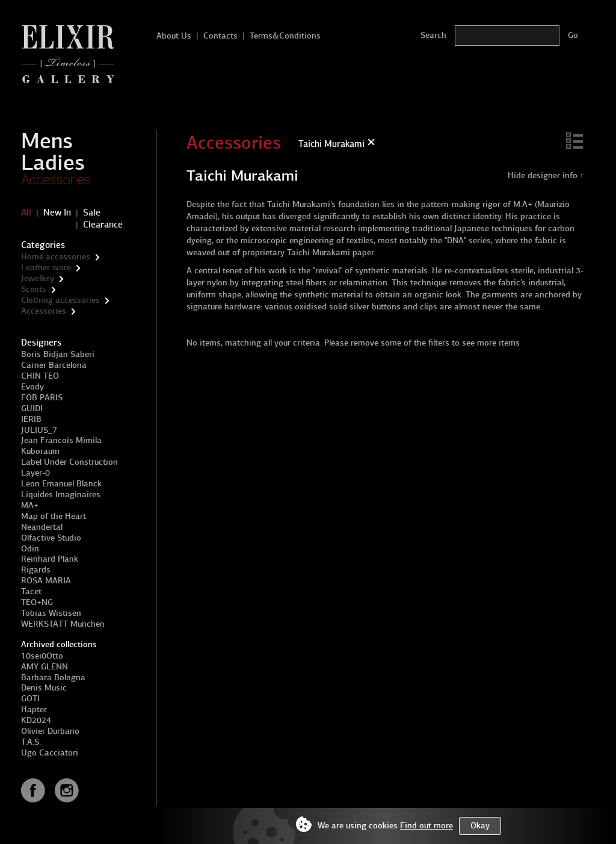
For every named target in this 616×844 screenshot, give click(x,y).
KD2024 (36, 720)
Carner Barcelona (54, 365)
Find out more (427, 826)
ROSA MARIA (46, 581)
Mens (47, 141)
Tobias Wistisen (51, 613)
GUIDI (32, 408)
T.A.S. (31, 742)
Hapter (34, 709)
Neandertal (42, 527)
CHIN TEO (40, 376)
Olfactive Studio (51, 538)
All (26, 213)
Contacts (220, 36)
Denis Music (44, 688)
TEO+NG (37, 602)
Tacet (31, 591)
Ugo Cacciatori (50, 753)
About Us (174, 36)
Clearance (103, 225)
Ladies (53, 163)
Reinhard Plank (50, 559)
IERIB (31, 419)
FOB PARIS (42, 398)
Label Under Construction (69, 462)
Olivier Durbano (50, 731)
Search (433, 35)
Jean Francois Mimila (61, 440)
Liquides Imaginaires (61, 495)
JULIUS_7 (39, 430)
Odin (30, 549)
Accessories (56, 180)
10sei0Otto (42, 656)
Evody (32, 387)
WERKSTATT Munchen (63, 624)
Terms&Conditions (285, 36)
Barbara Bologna (53, 678)
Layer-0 (35, 473)
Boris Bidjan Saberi (58, 354)
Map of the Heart (54, 516)
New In (57, 213)
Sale (92, 213)
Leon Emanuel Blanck (61, 484)
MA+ (30, 505)
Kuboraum (40, 451)
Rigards (36, 570)
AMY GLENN (45, 667)
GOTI (30, 699)
